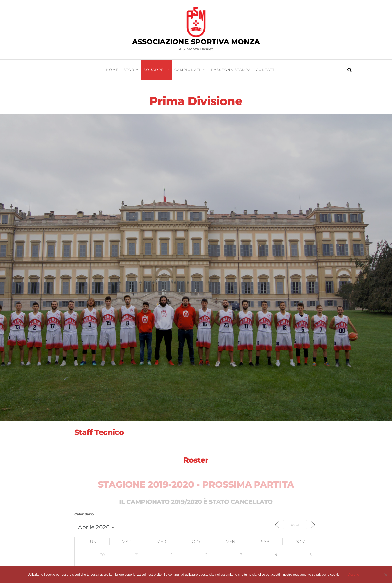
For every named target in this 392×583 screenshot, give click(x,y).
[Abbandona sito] (386, 575)
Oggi (295, 525)
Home (112, 70)
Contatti (266, 70)
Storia (131, 70)
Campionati (188, 70)
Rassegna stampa (231, 70)
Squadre (154, 70)
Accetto (354, 574)
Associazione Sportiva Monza (196, 42)
